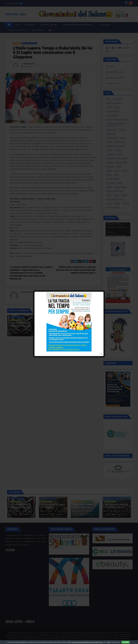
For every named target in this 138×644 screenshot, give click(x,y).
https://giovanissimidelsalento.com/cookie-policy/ (87, 642)
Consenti (125, 642)
